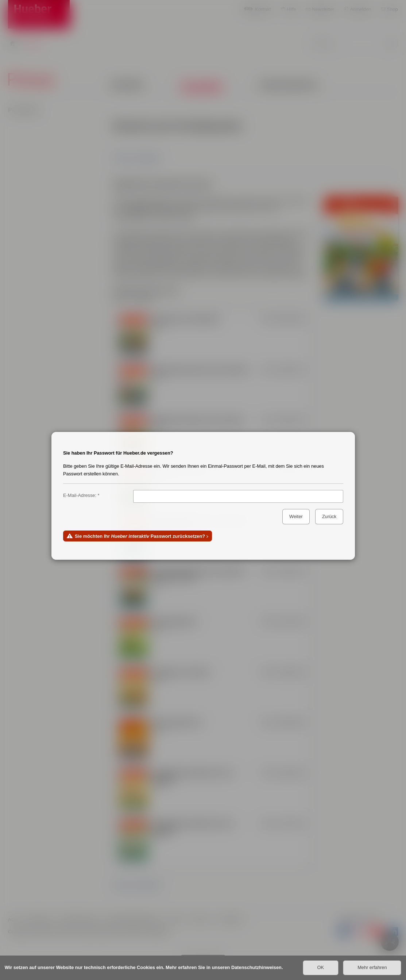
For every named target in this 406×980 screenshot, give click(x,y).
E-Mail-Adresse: (80, 495)
